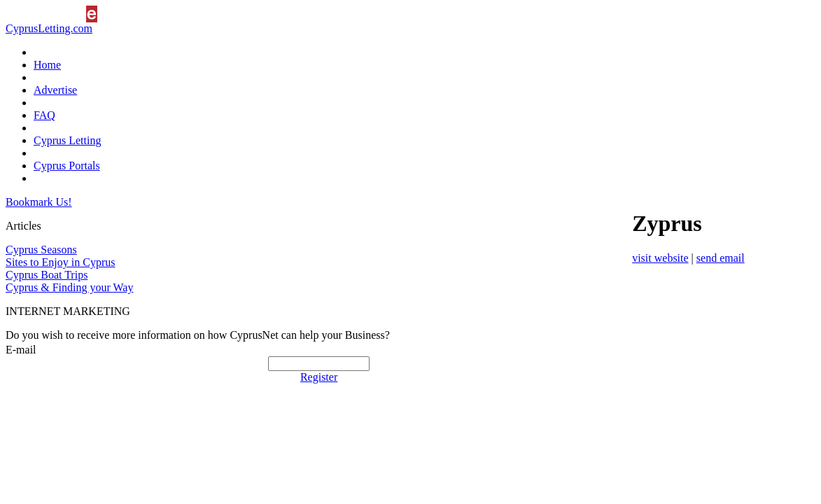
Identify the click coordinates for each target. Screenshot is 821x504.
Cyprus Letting (67, 140)
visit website (660, 258)
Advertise (55, 90)
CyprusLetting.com (49, 28)
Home (47, 65)
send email (721, 258)
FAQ (44, 115)
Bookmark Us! (39, 202)
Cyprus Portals (67, 166)
